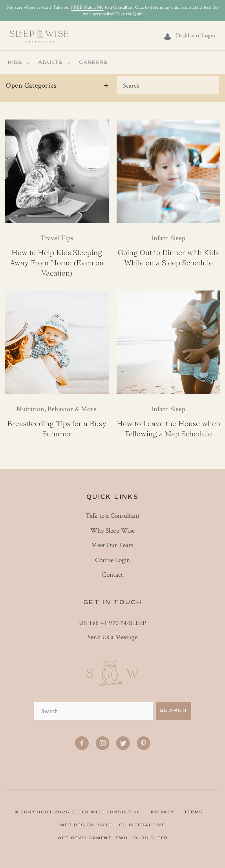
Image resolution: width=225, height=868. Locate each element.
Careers (93, 63)
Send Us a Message (112, 637)
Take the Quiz (129, 14)
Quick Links (113, 497)
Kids (15, 63)
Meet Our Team (112, 545)
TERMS (193, 812)
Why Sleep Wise (113, 530)
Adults (50, 63)
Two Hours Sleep (142, 838)
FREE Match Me (87, 7)
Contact (113, 574)
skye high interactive (132, 825)
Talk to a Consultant (113, 515)
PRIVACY (163, 812)
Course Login (113, 560)
